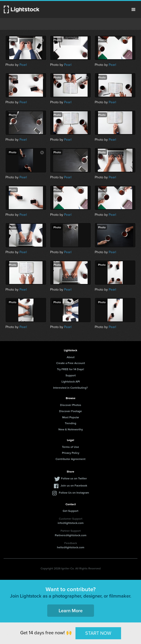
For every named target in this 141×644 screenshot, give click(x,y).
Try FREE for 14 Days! (70, 369)
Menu (133, 9)
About (71, 357)
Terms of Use (70, 447)
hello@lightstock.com (71, 547)
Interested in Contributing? (70, 388)
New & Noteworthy (71, 429)
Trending (70, 423)
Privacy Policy (71, 453)
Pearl (23, 65)
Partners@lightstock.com (71, 535)
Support (71, 375)
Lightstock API (71, 381)
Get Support (70, 511)
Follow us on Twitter (74, 478)
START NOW (98, 633)
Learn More (71, 610)
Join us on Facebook (74, 485)
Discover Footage (70, 411)
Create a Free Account (71, 363)
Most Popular (71, 417)
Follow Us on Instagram (74, 493)
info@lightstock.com (71, 523)
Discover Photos (71, 405)
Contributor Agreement (70, 459)
